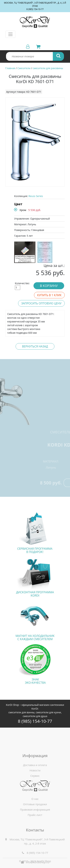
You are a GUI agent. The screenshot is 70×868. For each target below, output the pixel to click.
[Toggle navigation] (10, 34)
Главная (10, 68)
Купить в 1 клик (49, 295)
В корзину (49, 286)
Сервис (35, 800)
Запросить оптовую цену (41, 303)
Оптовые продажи (35, 821)
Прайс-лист (35, 831)
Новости (35, 794)
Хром (23, 210)
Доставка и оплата (35, 789)
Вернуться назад (35, 346)
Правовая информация (35, 826)
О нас (35, 815)
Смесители (24, 68)
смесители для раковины (48, 68)
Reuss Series (36, 196)
